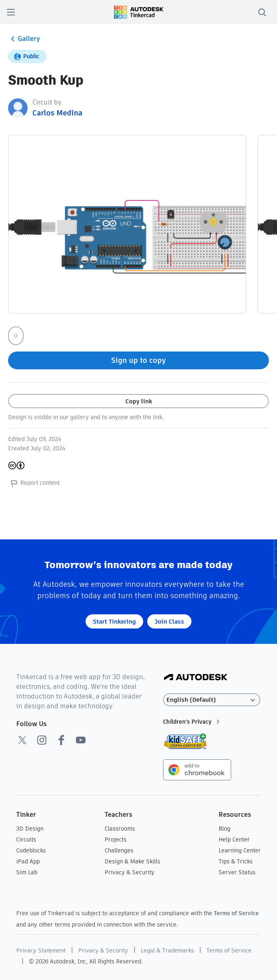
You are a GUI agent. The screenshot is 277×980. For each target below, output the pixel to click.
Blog (224, 829)
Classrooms (120, 829)
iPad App (28, 861)
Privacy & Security (130, 872)
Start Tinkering (114, 621)
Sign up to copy (138, 360)
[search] (262, 12)
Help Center (234, 839)
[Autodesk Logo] (196, 678)
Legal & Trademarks (167, 950)
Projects (116, 839)
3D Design (30, 829)
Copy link (139, 401)
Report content (34, 483)
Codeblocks (31, 850)
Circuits (26, 839)
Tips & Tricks (236, 861)
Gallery (24, 39)
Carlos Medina (57, 113)
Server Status (237, 872)
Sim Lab (27, 872)
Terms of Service (236, 913)
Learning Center (240, 850)
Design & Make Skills (132, 861)
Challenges (119, 850)
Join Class (169, 621)
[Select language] (212, 700)
